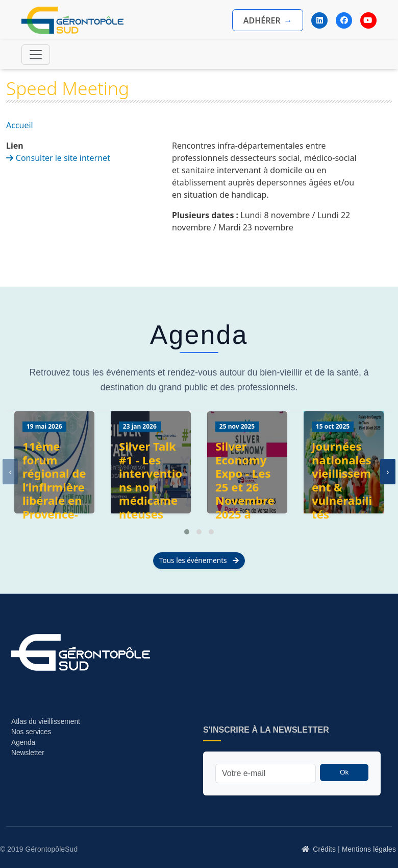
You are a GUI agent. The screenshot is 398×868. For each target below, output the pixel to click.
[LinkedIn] (319, 20)
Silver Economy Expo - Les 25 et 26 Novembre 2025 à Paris (245, 487)
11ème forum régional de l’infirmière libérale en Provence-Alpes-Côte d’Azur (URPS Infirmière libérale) (54, 514)
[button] (187, 532)
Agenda (23, 743)
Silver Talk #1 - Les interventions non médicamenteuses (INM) (151, 487)
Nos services (32, 732)
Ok (344, 772)
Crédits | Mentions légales (354, 849)
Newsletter (28, 753)
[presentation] (10, 472)
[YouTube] (368, 20)
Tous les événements (199, 560)
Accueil (20, 125)
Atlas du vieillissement (46, 722)
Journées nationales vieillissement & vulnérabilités (342, 480)
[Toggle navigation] (36, 55)
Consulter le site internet (63, 158)
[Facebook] (344, 20)
